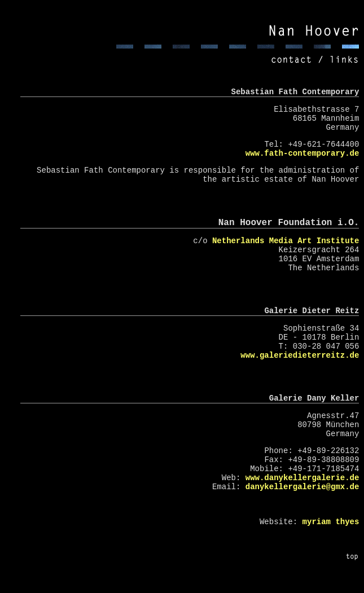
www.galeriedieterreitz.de (300, 355)
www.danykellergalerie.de (302, 478)
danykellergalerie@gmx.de (302, 487)
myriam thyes (331, 522)
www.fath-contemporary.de (302, 153)
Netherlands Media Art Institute (286, 241)
